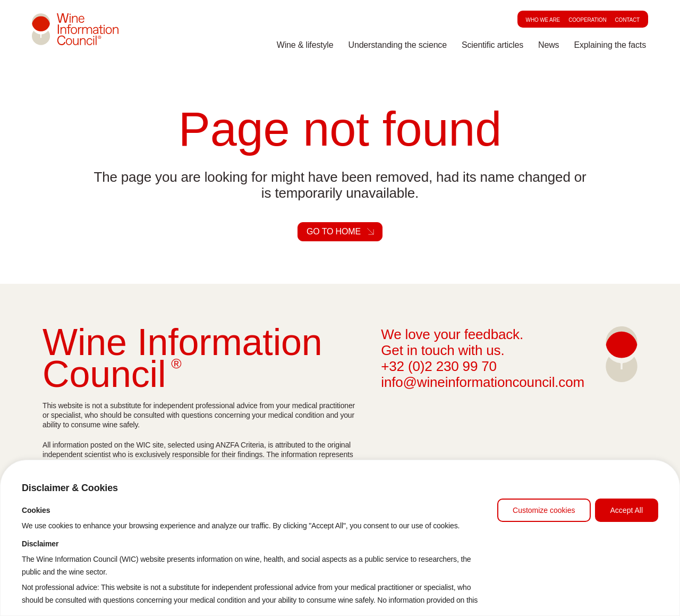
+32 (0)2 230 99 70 (439, 366)
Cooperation (587, 20)
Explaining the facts (610, 46)
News (549, 46)
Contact (627, 20)
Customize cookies (544, 510)
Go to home (334, 231)
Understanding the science (398, 46)
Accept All (627, 510)
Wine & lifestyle (305, 46)
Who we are (543, 20)
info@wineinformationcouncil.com (483, 382)
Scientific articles (492, 46)
